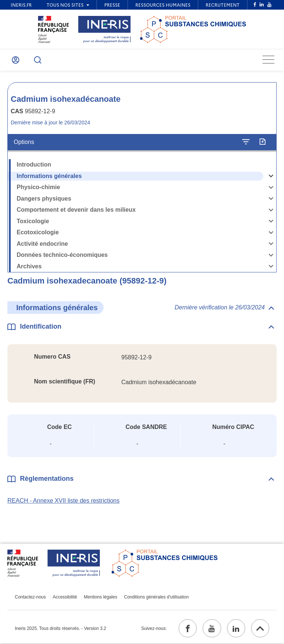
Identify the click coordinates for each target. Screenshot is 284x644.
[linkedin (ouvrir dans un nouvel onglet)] (236, 629)
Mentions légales (100, 597)
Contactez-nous (30, 597)
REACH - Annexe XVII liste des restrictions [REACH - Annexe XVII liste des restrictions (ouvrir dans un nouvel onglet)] (63, 501)
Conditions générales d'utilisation (155, 597)
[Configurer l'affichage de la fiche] (246, 142)
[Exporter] (262, 142)
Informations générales (49, 176)
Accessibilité (65, 597)
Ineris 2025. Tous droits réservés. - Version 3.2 (60, 629)
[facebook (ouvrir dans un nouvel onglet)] (187, 629)
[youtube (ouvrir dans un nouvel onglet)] (211, 629)
